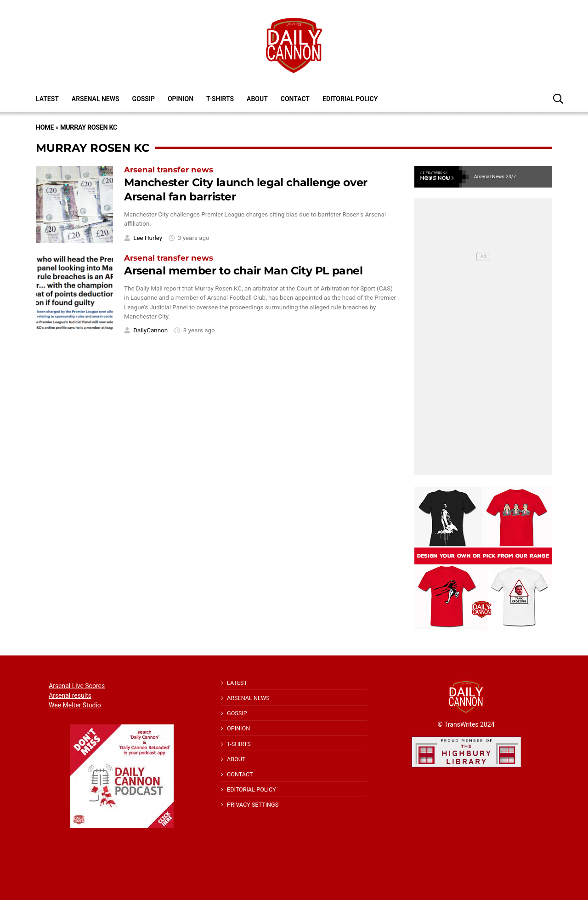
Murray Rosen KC (89, 128)
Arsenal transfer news (169, 170)
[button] (558, 98)
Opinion (181, 99)
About (257, 99)
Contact (295, 99)
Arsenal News (96, 99)
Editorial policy (350, 99)
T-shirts (220, 99)
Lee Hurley (148, 238)
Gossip (144, 99)
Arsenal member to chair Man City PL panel (243, 271)
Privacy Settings (253, 805)
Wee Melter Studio (75, 705)
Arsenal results (70, 695)
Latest (47, 99)
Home (45, 128)
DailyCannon (150, 330)
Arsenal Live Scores (77, 686)
